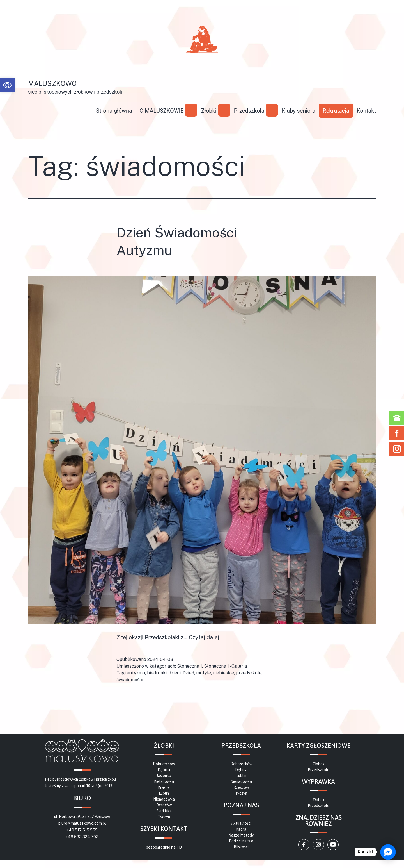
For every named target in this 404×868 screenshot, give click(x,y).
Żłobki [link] (209, 111)
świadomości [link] (130, 680)
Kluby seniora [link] (299, 111)
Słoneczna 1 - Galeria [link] (225, 666)
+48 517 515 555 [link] (82, 830)
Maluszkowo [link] (52, 83)
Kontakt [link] (366, 111)
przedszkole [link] (249, 673)
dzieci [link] (175, 673)
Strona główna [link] (114, 111)
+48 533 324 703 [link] (82, 837)
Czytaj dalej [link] (204, 637)
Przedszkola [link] (249, 111)
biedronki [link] (157, 673)
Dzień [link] (188, 673)
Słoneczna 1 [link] (190, 666)
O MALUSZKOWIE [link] (161, 111)
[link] (7, 85)
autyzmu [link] (136, 673)
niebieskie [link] (223, 673)
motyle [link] (204, 673)
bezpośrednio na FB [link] (164, 847)
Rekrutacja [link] (336, 111)
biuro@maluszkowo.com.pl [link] (82, 823)
